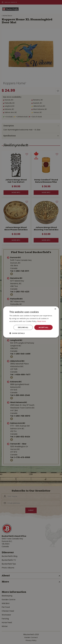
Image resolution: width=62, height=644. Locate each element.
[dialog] (31, 322)
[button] (17, 333)
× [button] (55, 309)
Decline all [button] (23, 327)
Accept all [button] (43, 327)
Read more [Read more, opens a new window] (42, 321)
